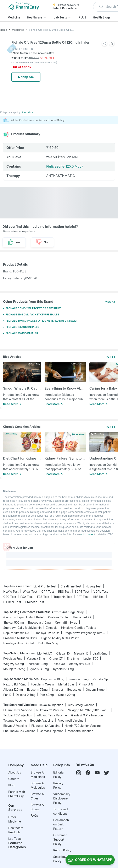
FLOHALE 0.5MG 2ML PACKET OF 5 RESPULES (33, 308)
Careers (14, 779)
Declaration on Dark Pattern (61, 824)
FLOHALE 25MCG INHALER (22, 333)
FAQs (34, 816)
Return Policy (62, 850)
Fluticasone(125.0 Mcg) (64, 166)
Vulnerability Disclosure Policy (62, 798)
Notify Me (26, 77)
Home (4, 30)
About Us (15, 772)
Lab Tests (60, 17)
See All (111, 357)
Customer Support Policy (60, 839)
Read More (27, 112)
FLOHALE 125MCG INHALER (22, 327)
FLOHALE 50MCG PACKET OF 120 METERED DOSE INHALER (41, 321)
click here (87, 534)
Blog (11, 785)
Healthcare (35, 17)
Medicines (18, 30)
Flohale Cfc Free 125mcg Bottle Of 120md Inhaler (52, 30)
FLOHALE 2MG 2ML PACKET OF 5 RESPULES (32, 314)
